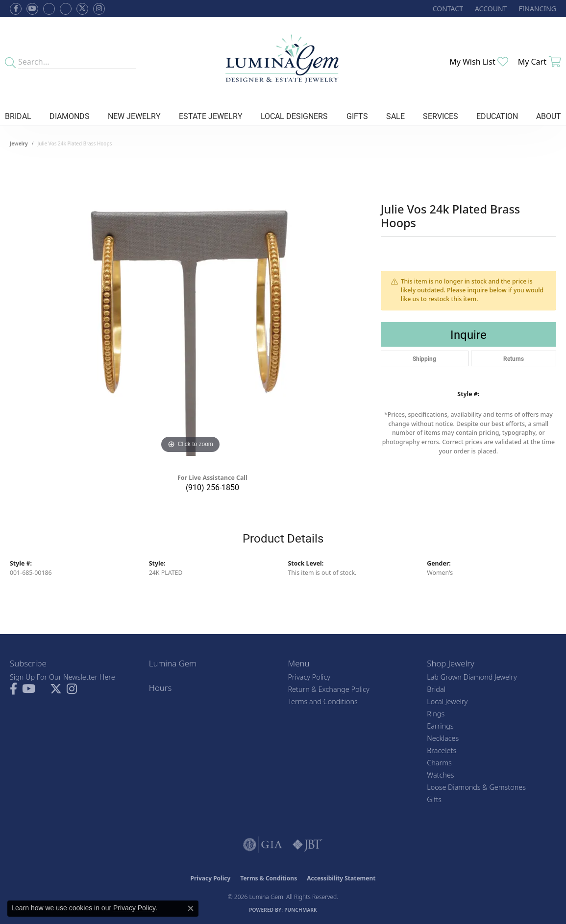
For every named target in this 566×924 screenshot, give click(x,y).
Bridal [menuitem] (436, 689)
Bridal (18, 116)
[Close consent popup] (191, 908)
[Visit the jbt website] (308, 845)
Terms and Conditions (323, 701)
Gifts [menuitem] (434, 799)
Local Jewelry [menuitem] (447, 701)
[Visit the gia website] (263, 845)
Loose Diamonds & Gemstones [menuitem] (476, 787)
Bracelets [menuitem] (442, 750)
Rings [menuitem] (436, 714)
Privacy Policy (309, 677)
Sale (395, 116)
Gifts (357, 116)
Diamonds (70, 116)
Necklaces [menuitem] (443, 738)
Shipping (424, 358)
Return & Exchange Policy (329, 689)
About (549, 116)
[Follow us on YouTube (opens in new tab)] (32, 9)
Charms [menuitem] (439, 763)
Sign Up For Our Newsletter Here (62, 677)
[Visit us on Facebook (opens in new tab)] (49, 9)
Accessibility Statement (341, 878)
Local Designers (294, 116)
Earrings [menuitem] (440, 726)
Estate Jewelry (211, 116)
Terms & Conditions (269, 878)
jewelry (19, 143)
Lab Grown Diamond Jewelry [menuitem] (472, 677)
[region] (190, 309)
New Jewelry (134, 116)
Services (441, 116)
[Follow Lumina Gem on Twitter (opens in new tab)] (82, 9)
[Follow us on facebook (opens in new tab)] (16, 9)
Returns (514, 358)
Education (497, 116)
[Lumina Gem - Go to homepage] (283, 62)
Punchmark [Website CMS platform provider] (301, 910)
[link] (447, 9)
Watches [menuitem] (440, 775)
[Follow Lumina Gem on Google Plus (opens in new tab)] (66, 9)
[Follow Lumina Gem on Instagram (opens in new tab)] (99, 9)
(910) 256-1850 (212, 487)
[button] (490, 9)
